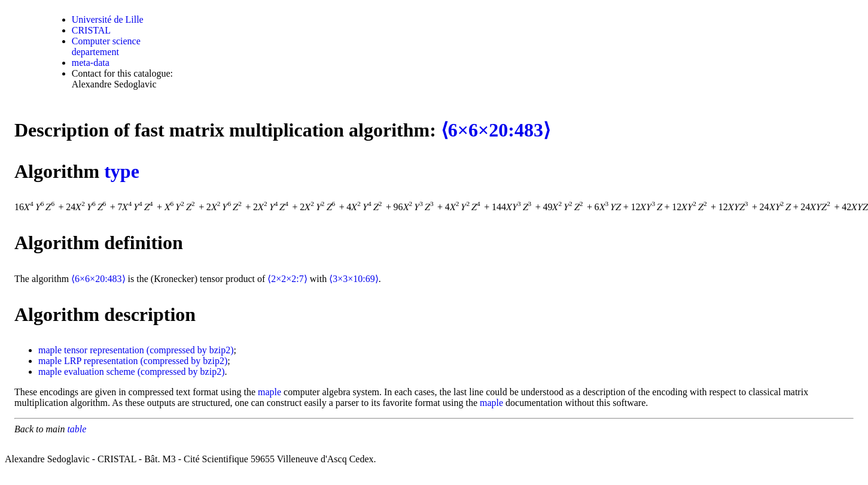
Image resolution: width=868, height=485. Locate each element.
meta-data (91, 63)
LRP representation (101, 361)
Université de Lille (108, 19)
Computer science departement (106, 46)
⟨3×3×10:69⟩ (354, 279)
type (122, 171)
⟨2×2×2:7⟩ (287, 279)
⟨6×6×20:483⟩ (496, 130)
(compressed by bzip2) (190, 350)
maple (50, 350)
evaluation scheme (100, 372)
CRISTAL (91, 30)
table (77, 429)
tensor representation (104, 350)
